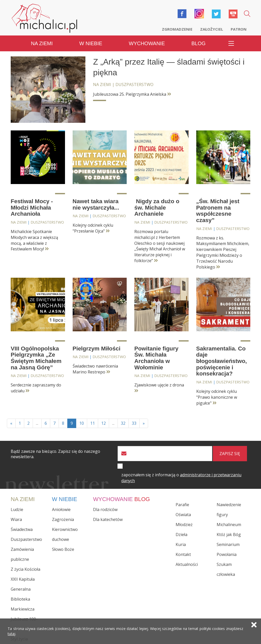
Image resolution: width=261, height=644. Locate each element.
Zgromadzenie (177, 29)
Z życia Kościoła (25, 569)
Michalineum (229, 525)
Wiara (16, 519)
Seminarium (228, 544)
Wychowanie (147, 43)
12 (103, 423)
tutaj (11, 634)
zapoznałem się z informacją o (181, 478)
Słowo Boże (63, 549)
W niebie (91, 43)
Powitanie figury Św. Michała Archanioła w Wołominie (156, 358)
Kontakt (183, 554)
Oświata (183, 515)
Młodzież (184, 525)
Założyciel (212, 29)
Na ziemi (42, 43)
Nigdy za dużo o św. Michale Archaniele (157, 208)
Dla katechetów (108, 519)
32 (123, 423)
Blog (199, 43)
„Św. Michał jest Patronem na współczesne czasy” (218, 211)
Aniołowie (61, 509)
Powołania (227, 554)
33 (134, 423)
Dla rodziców (105, 509)
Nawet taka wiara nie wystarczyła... (96, 204)
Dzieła (181, 534)
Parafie (182, 505)
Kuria (181, 544)
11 (93, 423)
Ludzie (17, 509)
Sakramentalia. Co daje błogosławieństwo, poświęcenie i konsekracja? (222, 361)
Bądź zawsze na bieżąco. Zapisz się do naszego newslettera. (55, 454)
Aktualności (187, 564)
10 (82, 423)
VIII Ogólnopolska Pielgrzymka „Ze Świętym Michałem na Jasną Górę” (36, 358)
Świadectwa (22, 529)
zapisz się (230, 454)
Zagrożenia (63, 519)
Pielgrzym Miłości (97, 349)
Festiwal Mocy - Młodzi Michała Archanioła (32, 208)
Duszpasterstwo (134, 84)
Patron (239, 29)
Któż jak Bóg (229, 534)
